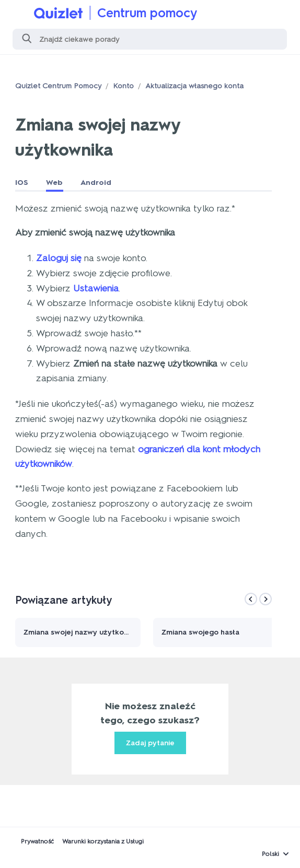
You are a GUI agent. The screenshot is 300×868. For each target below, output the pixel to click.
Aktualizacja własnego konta (194, 86)
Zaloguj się (59, 258)
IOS (22, 183)
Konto (123, 86)
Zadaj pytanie (150, 743)
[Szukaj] (150, 39)
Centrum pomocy (147, 13)
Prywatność (37, 841)
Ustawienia (96, 288)
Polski (270, 854)
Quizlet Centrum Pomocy (58, 86)
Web (54, 183)
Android (96, 183)
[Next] (266, 599)
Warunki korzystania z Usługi (103, 841)
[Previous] (251, 599)
